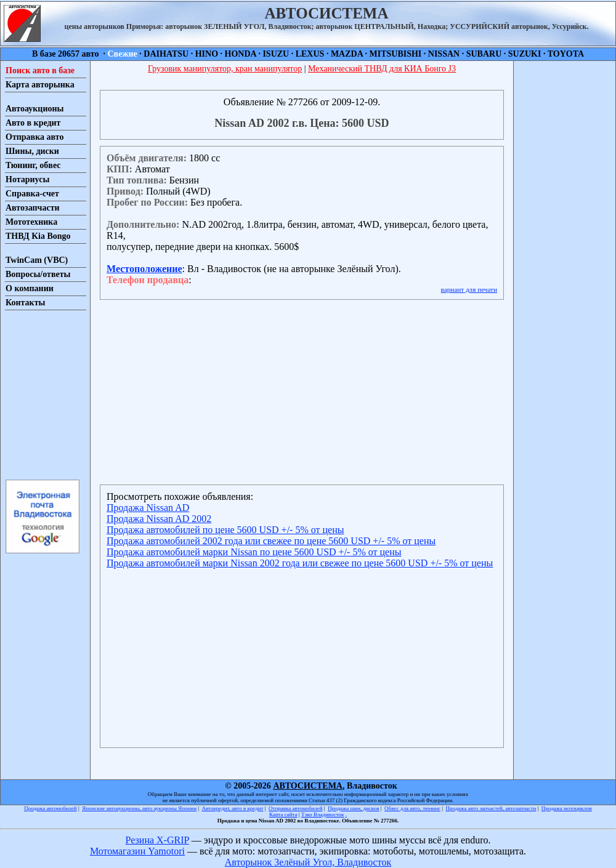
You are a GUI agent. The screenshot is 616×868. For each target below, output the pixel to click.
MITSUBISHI (396, 54)
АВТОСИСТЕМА (308, 786)
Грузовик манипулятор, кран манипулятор (225, 69)
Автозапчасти (33, 208)
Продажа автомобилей (50, 808)
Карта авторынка (40, 85)
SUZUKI (525, 54)
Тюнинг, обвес (33, 165)
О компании (30, 288)
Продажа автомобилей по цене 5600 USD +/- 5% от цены (225, 530)
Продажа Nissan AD (148, 508)
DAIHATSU (166, 54)
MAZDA (347, 54)
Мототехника (31, 222)
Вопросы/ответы (38, 274)
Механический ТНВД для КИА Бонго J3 (382, 69)
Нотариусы (27, 179)
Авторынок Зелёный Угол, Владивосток (308, 862)
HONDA (241, 54)
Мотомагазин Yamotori (137, 851)
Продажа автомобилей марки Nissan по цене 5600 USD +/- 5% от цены (254, 552)
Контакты (25, 303)
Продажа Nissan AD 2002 (159, 519)
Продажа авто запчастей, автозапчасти (491, 808)
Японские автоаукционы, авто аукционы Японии (139, 808)
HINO (207, 54)
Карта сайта (283, 814)
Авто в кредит (33, 123)
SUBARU (484, 54)
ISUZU (276, 54)
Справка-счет (32, 194)
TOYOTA (566, 54)
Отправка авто (34, 137)
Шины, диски (32, 151)
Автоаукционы (35, 109)
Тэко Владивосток (323, 814)
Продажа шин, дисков (353, 808)
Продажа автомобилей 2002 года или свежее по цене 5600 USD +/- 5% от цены (271, 541)
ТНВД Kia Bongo (38, 236)
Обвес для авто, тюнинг (412, 808)
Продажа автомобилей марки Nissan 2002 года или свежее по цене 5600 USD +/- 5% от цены (300, 563)
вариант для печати (469, 289)
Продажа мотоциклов (567, 808)
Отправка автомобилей (296, 808)
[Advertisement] (42, 394)
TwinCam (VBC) (37, 260)
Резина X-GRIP (157, 840)
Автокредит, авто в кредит (233, 808)
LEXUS (310, 54)
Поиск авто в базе (40, 70)
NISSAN (444, 54)
